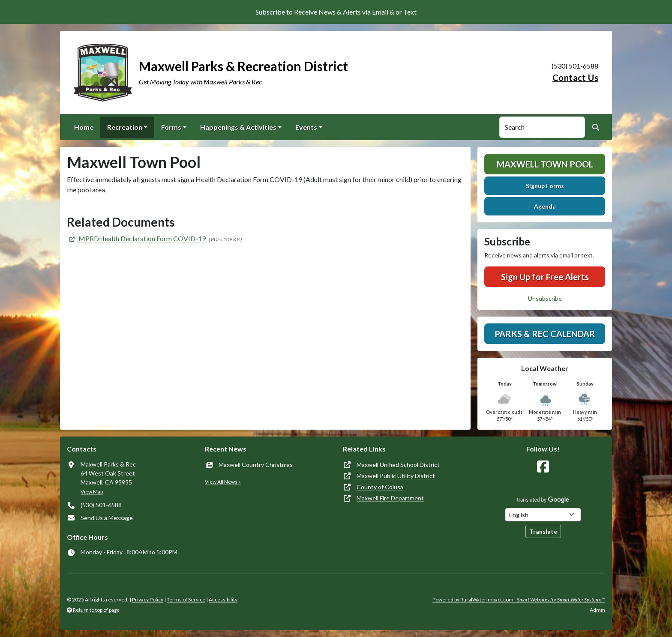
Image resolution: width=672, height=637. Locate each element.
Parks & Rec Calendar (545, 334)
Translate (543, 531)
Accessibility (223, 600)
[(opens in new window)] (137, 238)
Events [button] (306, 127)
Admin (597, 610)
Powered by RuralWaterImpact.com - (519, 600)
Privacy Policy (148, 600)
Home (84, 127)
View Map (92, 492)
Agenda (545, 206)
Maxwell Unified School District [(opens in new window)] (398, 465)
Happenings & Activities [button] (238, 127)
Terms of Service (186, 600)
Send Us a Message (107, 518)
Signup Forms (545, 186)
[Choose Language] (543, 515)
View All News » (223, 482)
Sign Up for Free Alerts (545, 277)
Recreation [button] (125, 127)
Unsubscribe (545, 298)
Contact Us (575, 78)
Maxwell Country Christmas (256, 465)
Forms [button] (171, 127)
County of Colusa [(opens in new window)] (380, 487)
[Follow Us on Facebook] (543, 467)
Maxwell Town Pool (545, 164)
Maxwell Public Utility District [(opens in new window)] (396, 476)
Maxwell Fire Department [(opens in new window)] (390, 498)
